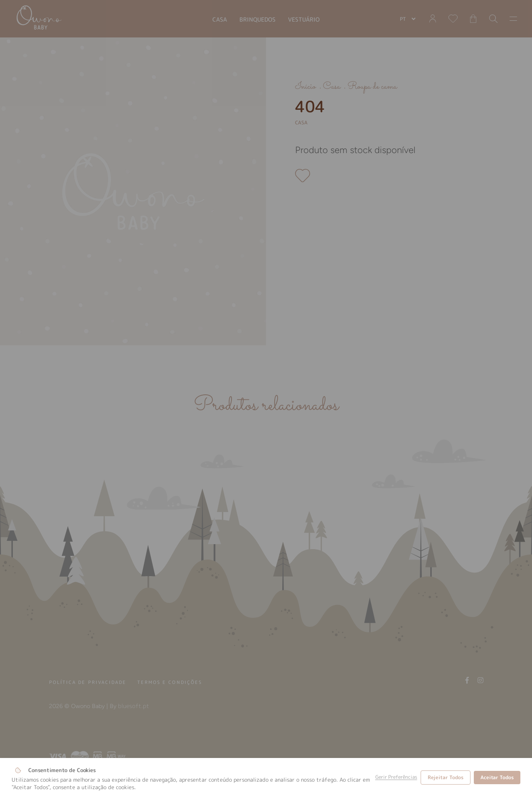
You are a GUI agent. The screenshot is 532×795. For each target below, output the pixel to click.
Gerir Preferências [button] (396, 777)
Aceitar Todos (497, 777)
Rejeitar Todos (446, 777)
